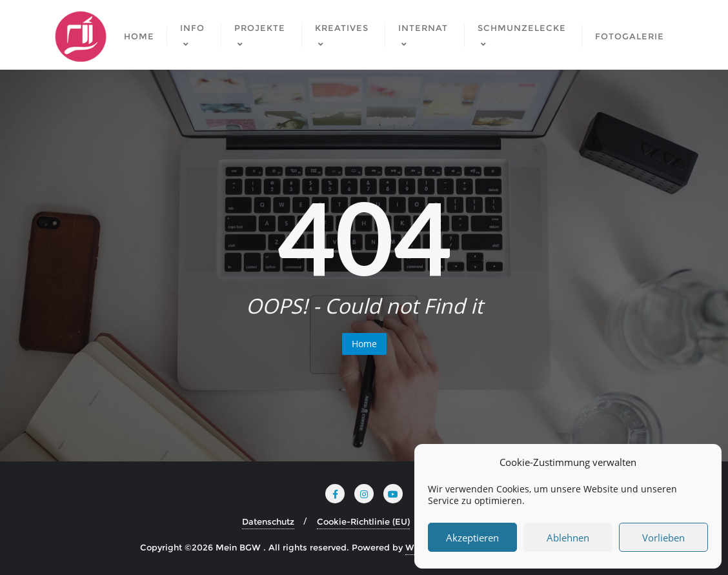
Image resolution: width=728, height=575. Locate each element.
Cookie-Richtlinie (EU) (363, 521)
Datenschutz (268, 521)
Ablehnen (568, 538)
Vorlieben (663, 538)
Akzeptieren (472, 538)
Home (364, 344)
